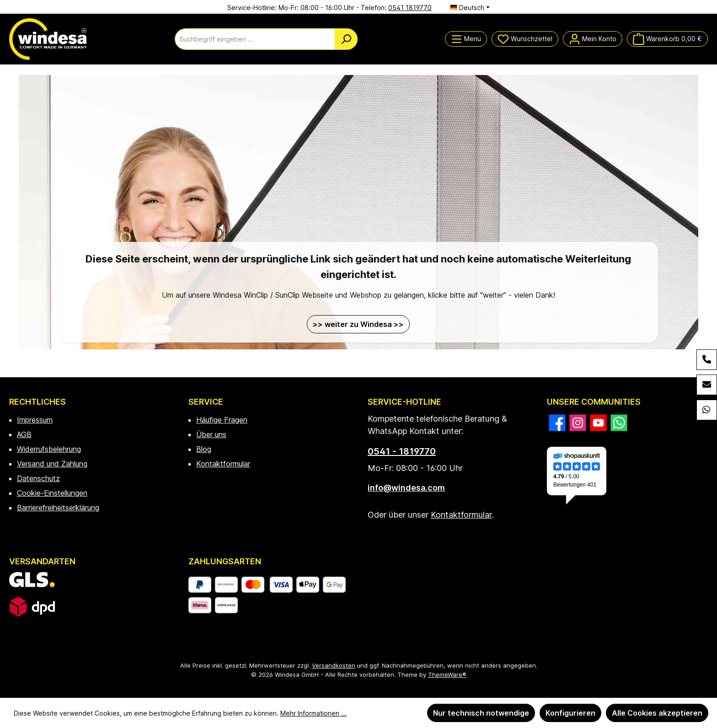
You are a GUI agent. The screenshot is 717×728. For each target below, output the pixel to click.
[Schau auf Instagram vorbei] (578, 423)
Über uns (211, 434)
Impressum (35, 420)
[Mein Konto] (593, 39)
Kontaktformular (223, 464)
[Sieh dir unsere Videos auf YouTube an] (598, 423)
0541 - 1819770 (402, 451)
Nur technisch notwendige (481, 713)
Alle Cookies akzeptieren (657, 713)
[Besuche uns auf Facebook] (557, 423)
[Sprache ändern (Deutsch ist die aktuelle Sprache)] (470, 8)
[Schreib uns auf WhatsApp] (619, 423)
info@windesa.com (406, 488)
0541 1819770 (410, 8)
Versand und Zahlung (52, 464)
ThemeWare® (447, 674)
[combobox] (255, 39)
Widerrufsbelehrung (49, 449)
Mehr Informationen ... (313, 713)
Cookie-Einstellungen (52, 493)
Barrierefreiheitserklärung (58, 508)
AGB (24, 434)
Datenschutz (38, 478)
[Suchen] (346, 39)
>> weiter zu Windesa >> (358, 324)
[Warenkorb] (667, 39)
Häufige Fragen (222, 420)
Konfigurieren (570, 713)
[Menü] (466, 39)
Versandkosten (334, 665)
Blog (204, 449)
